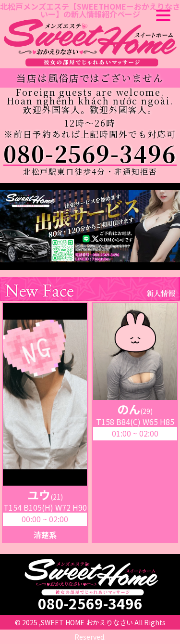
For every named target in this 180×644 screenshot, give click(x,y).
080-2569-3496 (90, 153)
